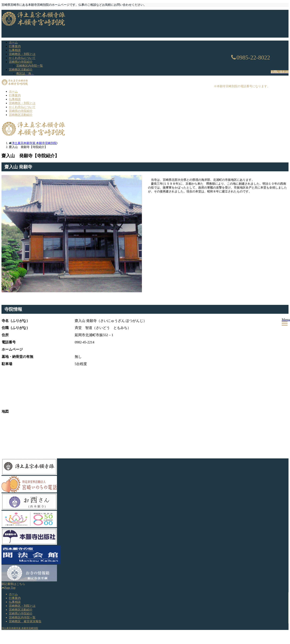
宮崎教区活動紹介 (21, 70)
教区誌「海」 (25, 73)
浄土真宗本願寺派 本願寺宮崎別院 (20, 628)
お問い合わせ (280, 72)
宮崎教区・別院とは (22, 54)
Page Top (8, 588)
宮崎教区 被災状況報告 (25, 621)
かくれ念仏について (22, 58)
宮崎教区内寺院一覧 (30, 66)
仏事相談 (15, 50)
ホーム (13, 42)
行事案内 (15, 46)
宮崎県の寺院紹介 (21, 62)
